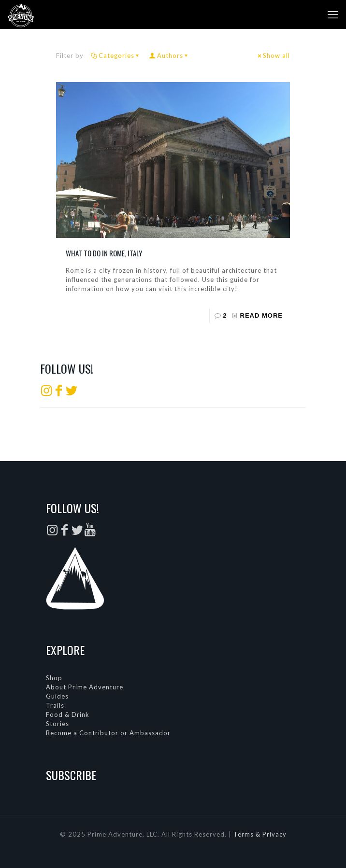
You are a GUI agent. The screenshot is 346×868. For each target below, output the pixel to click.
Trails (55, 705)
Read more (261, 315)
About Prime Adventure (85, 687)
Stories (58, 724)
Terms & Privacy (260, 834)
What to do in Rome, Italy (104, 253)
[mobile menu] (333, 14)
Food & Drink (68, 714)
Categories (116, 56)
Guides (57, 696)
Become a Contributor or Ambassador (108, 733)
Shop (54, 678)
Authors (169, 56)
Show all (273, 56)
